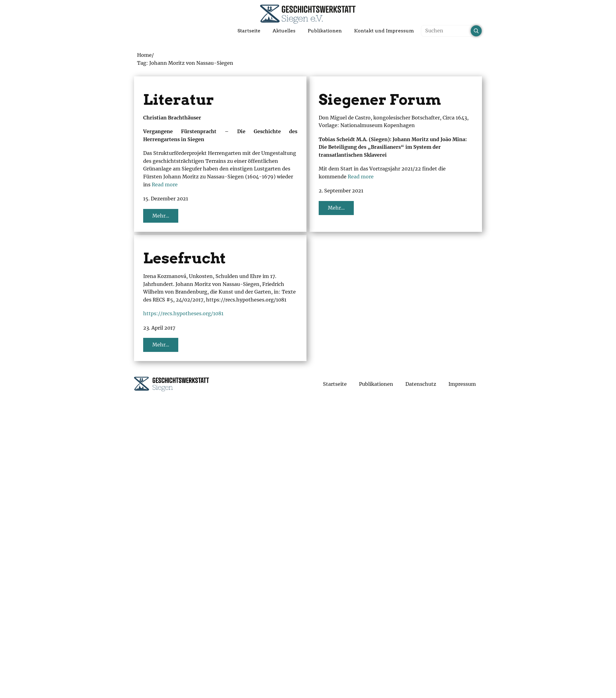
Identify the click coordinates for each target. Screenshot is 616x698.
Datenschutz (421, 384)
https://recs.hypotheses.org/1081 (183, 313)
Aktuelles (284, 31)
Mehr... (161, 216)
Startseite (249, 31)
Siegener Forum (380, 100)
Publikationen (325, 31)
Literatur (179, 100)
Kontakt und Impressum (384, 31)
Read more (165, 185)
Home (144, 55)
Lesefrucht (185, 258)
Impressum (462, 384)
